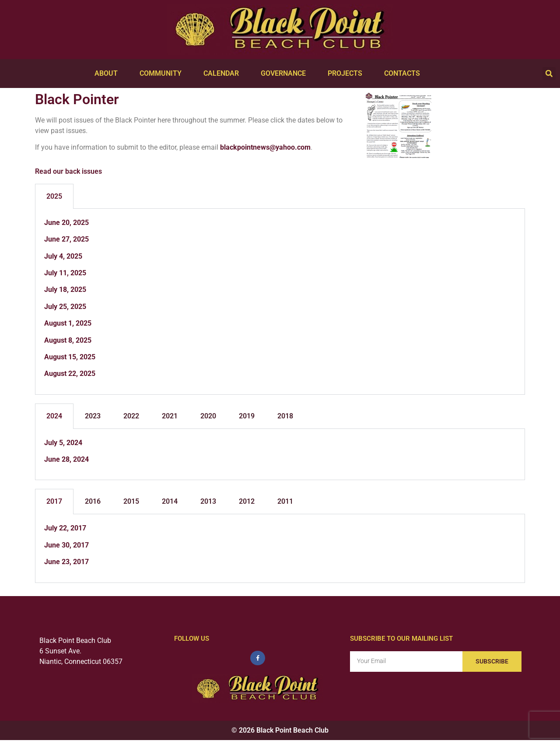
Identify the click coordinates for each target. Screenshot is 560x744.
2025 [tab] (54, 196)
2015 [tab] (131, 501)
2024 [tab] (54, 416)
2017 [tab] (54, 501)
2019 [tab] (247, 416)
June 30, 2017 (66, 545)
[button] (549, 74)
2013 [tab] (208, 501)
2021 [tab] (170, 416)
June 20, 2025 (66, 223)
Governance (285, 74)
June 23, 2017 (66, 562)
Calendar (223, 74)
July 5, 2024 (63, 443)
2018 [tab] (285, 416)
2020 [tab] (208, 416)
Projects (347, 74)
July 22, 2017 (65, 528)
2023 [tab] (93, 416)
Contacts (404, 74)
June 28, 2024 (66, 459)
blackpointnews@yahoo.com (265, 147)
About (108, 74)
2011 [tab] (285, 501)
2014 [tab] (170, 501)
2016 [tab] (93, 501)
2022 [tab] (131, 416)
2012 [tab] (247, 501)
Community (163, 74)
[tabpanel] (280, 302)
